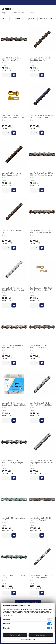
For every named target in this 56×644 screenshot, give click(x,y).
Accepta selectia (15, 635)
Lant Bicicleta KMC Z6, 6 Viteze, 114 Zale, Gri (11, 59)
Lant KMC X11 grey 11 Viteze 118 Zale (13, 577)
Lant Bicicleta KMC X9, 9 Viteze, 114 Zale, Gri (39, 347)
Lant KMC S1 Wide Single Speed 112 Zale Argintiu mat (13, 289)
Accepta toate (41, 635)
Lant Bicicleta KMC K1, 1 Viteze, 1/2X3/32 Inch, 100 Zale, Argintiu (40, 404)
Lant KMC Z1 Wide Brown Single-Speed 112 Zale (12, 174)
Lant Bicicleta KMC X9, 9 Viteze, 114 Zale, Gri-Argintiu (13, 462)
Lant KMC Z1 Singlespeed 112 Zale (14, 231)
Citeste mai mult (8, 615)
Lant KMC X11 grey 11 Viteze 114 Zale (13, 519)
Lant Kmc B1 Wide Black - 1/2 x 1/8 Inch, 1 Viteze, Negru (42, 116)
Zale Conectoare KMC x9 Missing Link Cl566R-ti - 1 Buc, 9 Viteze (14, 116)
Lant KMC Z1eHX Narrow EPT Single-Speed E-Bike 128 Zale (42, 462)
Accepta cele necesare (28, 639)
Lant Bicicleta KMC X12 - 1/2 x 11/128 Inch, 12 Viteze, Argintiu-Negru (42, 577)
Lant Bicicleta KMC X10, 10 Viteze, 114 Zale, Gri (40, 519)
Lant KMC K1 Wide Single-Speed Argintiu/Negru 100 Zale (14, 404)
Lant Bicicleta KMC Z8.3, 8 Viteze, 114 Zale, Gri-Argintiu (41, 231)
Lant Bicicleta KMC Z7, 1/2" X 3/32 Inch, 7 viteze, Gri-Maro (41, 174)
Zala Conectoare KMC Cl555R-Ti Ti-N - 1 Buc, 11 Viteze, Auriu (42, 289)
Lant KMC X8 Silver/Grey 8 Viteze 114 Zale (12, 347)
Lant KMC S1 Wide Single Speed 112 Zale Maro (40, 59)
